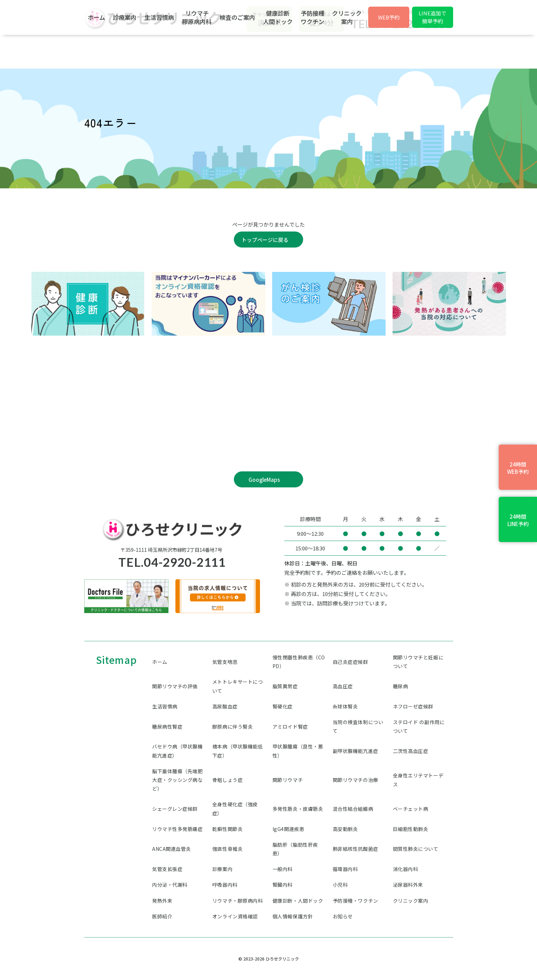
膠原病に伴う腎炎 (232, 727)
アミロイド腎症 (290, 727)
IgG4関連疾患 (288, 829)
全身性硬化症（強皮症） (235, 809)
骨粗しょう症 (227, 780)
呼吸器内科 (225, 885)
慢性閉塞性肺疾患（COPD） (299, 662)
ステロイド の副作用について (419, 726)
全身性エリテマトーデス (418, 780)
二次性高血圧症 (411, 751)
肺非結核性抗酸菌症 (356, 849)
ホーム (100, 51)
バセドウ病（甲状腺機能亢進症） (177, 751)
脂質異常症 (285, 686)
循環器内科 (345, 869)
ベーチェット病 (411, 809)
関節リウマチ (288, 780)
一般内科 (283, 869)
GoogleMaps (264, 480)
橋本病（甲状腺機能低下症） (238, 751)
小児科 (340, 885)
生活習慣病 (186, 51)
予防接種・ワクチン (356, 901)
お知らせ (343, 916)
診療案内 (140, 51)
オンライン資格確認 (235, 916)
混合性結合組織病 (353, 809)
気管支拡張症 (167, 869)
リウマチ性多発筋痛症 (177, 829)
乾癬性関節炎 (227, 829)
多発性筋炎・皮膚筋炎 (298, 809)
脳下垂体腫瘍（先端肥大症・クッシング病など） (177, 780)
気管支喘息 (225, 662)
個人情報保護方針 (293, 916)
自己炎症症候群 (350, 662)
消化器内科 (406, 869)
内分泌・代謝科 (170, 885)
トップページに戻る (265, 240)
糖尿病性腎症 (167, 727)
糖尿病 (401, 686)
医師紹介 (162, 916)
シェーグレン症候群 (175, 809)
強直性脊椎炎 (227, 849)
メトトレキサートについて (238, 686)
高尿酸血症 (225, 706)
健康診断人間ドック (339, 51)
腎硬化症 (283, 706)
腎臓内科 (283, 885)
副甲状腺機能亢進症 (356, 751)
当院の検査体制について (358, 726)
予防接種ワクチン (385, 51)
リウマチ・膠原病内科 (238, 901)
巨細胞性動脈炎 (411, 829)
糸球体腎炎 (345, 706)
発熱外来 (162, 901)
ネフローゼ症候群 (413, 706)
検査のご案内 (287, 51)
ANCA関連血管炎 (172, 849)
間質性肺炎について (416, 849)
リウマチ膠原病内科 (235, 51)
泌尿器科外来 (408, 885)
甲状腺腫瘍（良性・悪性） (298, 751)
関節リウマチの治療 (356, 780)
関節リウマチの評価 (175, 686)
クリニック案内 (431, 51)
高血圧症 (343, 686)
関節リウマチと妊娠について (418, 662)
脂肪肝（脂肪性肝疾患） (295, 849)
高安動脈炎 (345, 829)
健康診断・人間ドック (298, 901)
